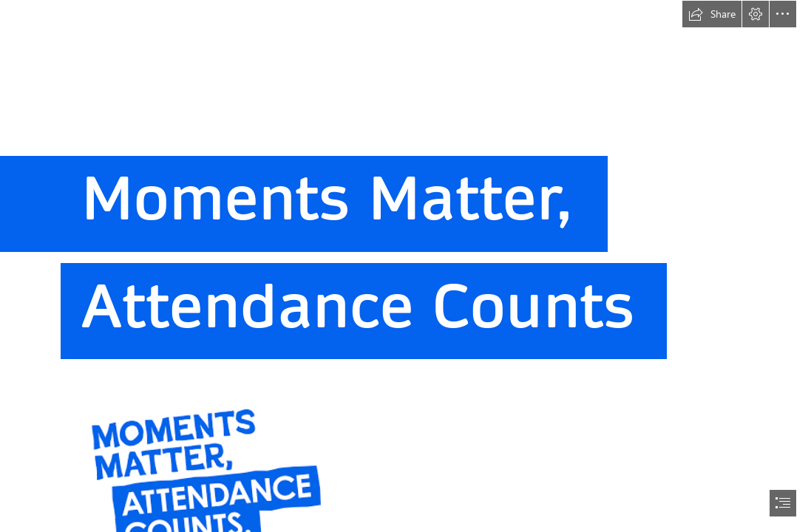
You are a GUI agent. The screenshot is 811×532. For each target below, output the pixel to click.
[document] (405, 266)
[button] (712, 14)
